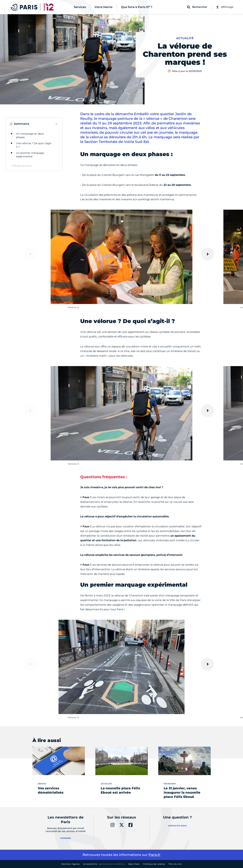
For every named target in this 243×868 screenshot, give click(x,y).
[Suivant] (208, 254)
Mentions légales (71, 864)
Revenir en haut (23, 166)
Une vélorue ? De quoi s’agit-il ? (34, 145)
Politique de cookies (154, 864)
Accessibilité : (104, 864)
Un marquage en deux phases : (30, 135)
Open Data (134, 864)
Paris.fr (154, 855)
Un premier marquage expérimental (30, 155)
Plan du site (175, 864)
